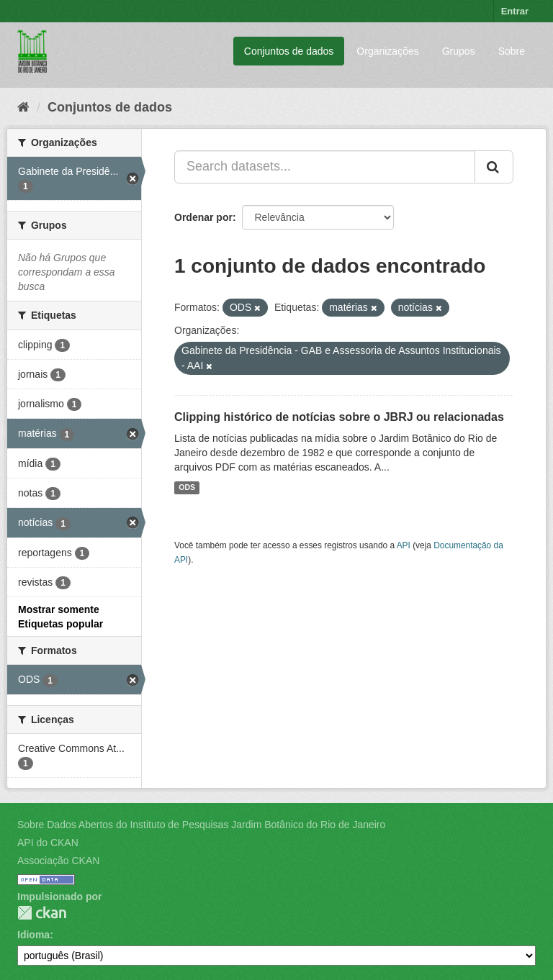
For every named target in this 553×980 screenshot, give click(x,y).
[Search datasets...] (325, 167)
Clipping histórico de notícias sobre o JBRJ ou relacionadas (339, 417)
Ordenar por (203, 217)
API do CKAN (48, 843)
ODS (187, 488)
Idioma (33, 935)
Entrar (515, 11)
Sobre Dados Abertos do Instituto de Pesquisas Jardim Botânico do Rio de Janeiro (201, 825)
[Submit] (494, 167)
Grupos (459, 51)
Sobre (512, 51)
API (404, 545)
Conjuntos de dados (289, 51)
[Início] (23, 107)
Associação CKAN (58, 861)
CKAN (42, 913)
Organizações (387, 51)
